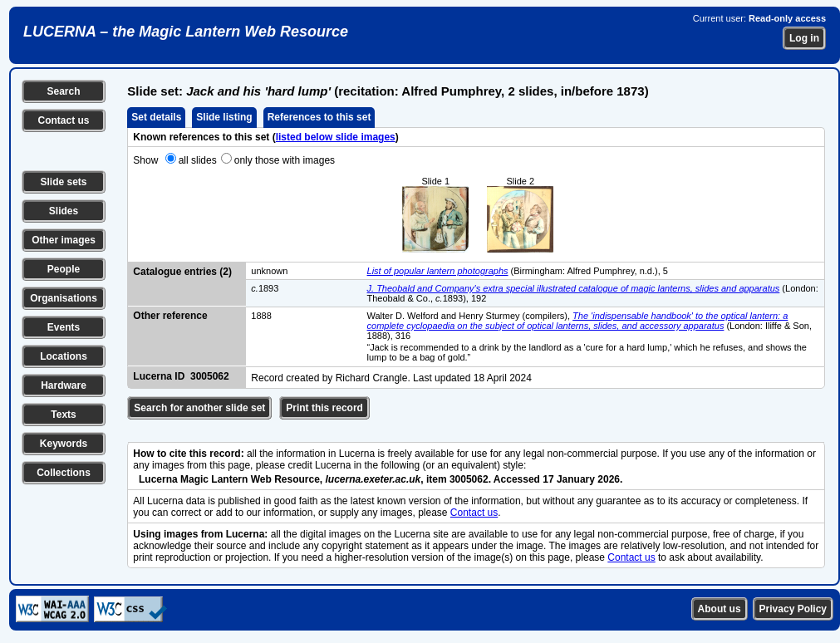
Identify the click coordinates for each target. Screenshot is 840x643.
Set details (156, 117)
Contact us (63, 120)
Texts (63, 415)
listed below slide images (336, 137)
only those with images (285, 160)
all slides (198, 160)
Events (64, 327)
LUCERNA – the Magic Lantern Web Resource (186, 32)
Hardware (64, 385)
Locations (64, 356)
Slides (64, 211)
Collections (64, 473)
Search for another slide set (199, 408)
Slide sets (63, 182)
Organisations (64, 298)
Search (63, 91)
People (64, 269)
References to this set (319, 117)
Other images (64, 240)
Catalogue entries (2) (182, 272)
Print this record (324, 408)
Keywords (64, 444)
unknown (269, 271)
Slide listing (224, 117)
